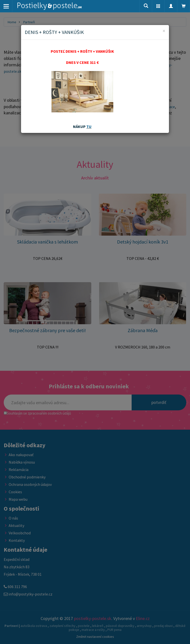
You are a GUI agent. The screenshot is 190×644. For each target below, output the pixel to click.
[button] (158, 6)
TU (89, 126)
